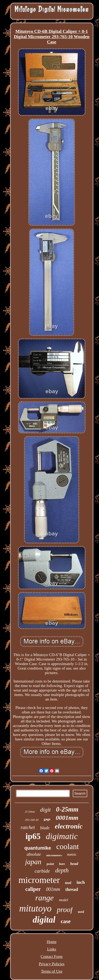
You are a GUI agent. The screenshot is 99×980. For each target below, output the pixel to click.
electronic (69, 826)
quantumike (38, 848)
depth (62, 870)
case (66, 921)
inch (81, 882)
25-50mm (30, 812)
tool (68, 883)
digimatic (62, 836)
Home (52, 942)
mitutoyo (35, 908)
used (81, 912)
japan (33, 862)
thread (72, 889)
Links (51, 949)
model (63, 900)
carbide (42, 871)
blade (45, 828)
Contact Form (52, 956)
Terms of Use (52, 971)
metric (72, 855)
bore (62, 864)
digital (44, 920)
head (74, 864)
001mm (53, 889)
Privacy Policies (52, 964)
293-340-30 (32, 820)
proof (65, 910)
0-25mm (67, 809)
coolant (67, 846)
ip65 (33, 836)
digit (45, 810)
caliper (33, 889)
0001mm (67, 818)
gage (47, 819)
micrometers (54, 855)
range (44, 898)
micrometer (39, 880)
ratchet (28, 827)
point (50, 864)
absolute (34, 854)
